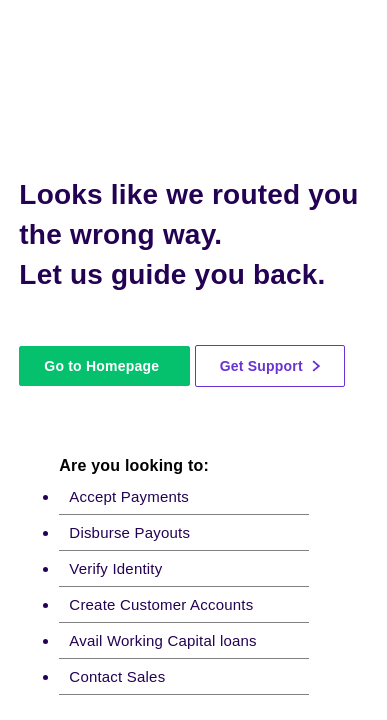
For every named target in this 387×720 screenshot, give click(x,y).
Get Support (270, 366)
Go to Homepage (101, 366)
